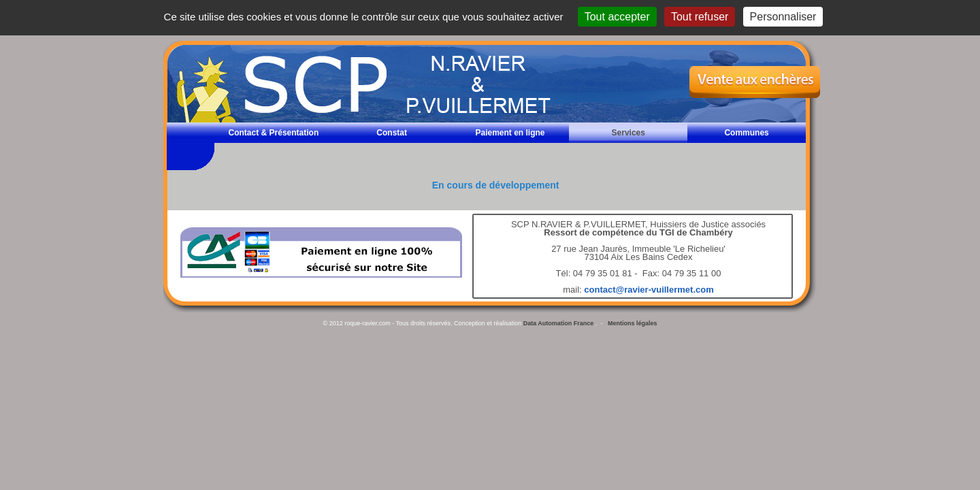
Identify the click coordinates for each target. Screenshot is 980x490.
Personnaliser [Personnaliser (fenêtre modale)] (783, 17)
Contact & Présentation (274, 133)
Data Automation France (559, 323)
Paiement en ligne (510, 133)
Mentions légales (633, 323)
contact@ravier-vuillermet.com (649, 290)
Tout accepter (617, 17)
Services (628, 133)
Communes (746, 133)
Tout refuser (700, 17)
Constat (392, 133)
